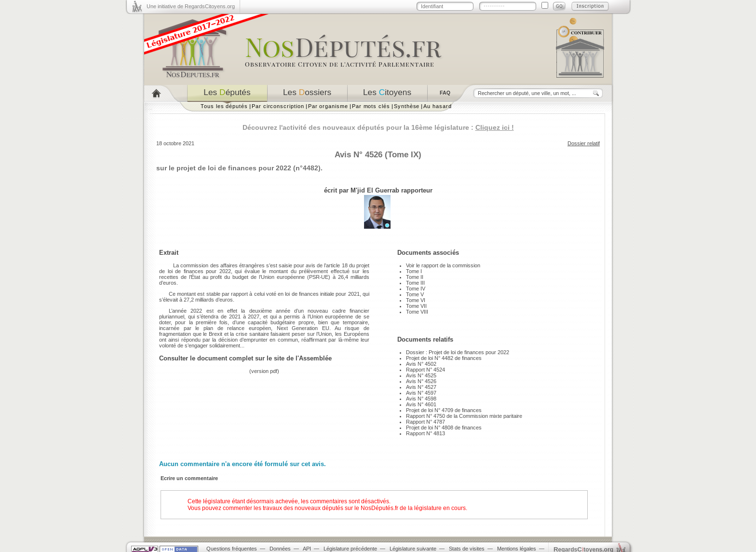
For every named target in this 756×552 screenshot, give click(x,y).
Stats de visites (467, 549)
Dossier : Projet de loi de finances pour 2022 (458, 352)
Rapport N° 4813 (425, 433)
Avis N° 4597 (421, 393)
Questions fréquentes (232, 549)
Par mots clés (371, 106)
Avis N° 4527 (421, 387)
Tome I (414, 271)
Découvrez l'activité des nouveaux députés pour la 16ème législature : (378, 127)
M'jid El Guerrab (375, 190)
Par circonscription (278, 106)
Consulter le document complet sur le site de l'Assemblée (245, 358)
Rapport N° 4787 (425, 422)
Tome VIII (417, 312)
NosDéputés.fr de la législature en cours (413, 508)
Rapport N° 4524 (425, 370)
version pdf (264, 371)
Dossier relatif (584, 143)
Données (280, 549)
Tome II (415, 277)
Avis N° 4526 (421, 381)
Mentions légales (517, 549)
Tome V (415, 294)
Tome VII (416, 306)
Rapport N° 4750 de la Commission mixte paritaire (464, 416)
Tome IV (416, 289)
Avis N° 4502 (421, 364)
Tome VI (416, 300)
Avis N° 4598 (421, 399)
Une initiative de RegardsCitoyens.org (191, 6)
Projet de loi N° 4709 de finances (444, 410)
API (307, 549)
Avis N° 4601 (421, 404)
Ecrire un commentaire (189, 478)
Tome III (415, 283)
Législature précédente (350, 549)
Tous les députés (224, 106)
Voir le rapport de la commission (443, 265)
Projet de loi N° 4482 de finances (444, 358)
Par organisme (328, 106)
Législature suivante (413, 549)
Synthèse (407, 106)
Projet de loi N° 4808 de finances (444, 428)
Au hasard (437, 106)
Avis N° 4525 (421, 375)
